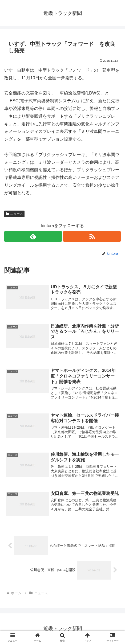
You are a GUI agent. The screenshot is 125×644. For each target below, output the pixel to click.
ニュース (14, 214)
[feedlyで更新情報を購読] (33, 236)
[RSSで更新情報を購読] (92, 236)
